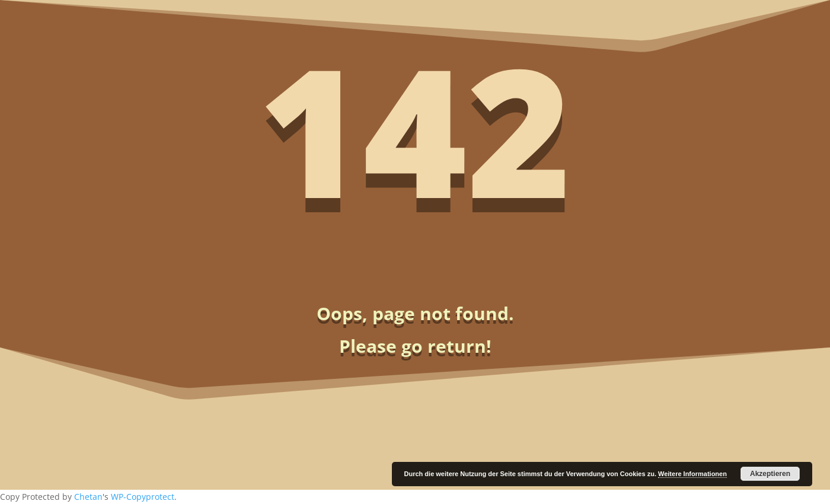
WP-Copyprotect (143, 497)
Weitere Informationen (692, 474)
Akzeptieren (770, 474)
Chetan (88, 497)
